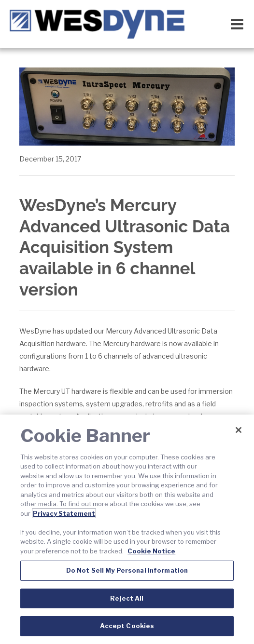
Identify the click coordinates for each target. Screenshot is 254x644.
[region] (127, 529)
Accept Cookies (127, 626)
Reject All (127, 598)
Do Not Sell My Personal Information (127, 570)
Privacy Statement (64, 513)
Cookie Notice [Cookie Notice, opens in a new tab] (151, 551)
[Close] (239, 430)
